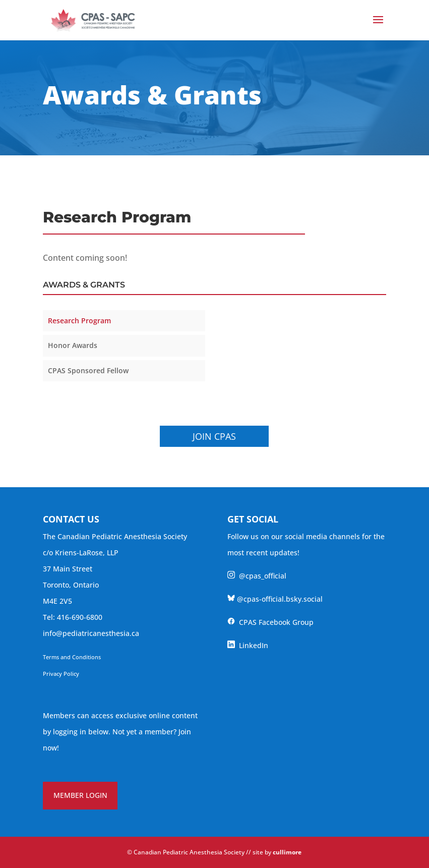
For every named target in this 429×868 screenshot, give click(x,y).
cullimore (287, 852)
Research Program (79, 321)
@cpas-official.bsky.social (275, 599)
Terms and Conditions (72, 657)
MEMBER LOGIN (80, 795)
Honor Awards (73, 345)
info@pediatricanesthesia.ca (91, 633)
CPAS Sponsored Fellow (88, 370)
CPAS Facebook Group (270, 622)
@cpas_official (257, 576)
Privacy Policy (61, 674)
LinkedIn (248, 645)
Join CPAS (214, 436)
